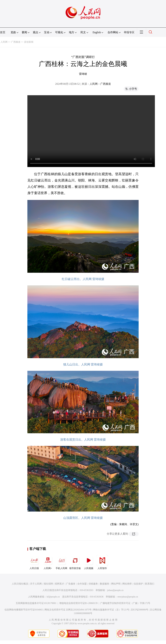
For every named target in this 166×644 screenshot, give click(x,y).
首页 (3, 32)
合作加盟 (82, 584)
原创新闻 (29, 42)
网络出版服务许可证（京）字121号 (111, 610)
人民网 (4, 42)
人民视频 (89, 562)
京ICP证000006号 (140, 610)
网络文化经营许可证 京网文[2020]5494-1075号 (68, 610)
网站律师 (127, 584)
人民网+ (48, 562)
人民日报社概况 (20, 584)
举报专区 (129, 32)
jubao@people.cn (115, 590)
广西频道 (16, 42)
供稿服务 (93, 584)
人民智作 (102, 562)
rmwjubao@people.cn (128, 597)
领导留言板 (75, 562)
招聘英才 (59, 584)
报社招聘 (48, 584)
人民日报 (34, 562)
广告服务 (71, 584)
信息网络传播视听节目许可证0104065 (24, 610)
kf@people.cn (53, 597)
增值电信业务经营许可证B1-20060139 (78, 603)
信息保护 (138, 584)
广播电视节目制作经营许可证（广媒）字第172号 (125, 603)
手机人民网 (61, 562)
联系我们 (150, 584)
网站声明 (116, 584)
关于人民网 (36, 584)
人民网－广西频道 (100, 84)
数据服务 (105, 584)
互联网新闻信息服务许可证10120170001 (36, 603)
